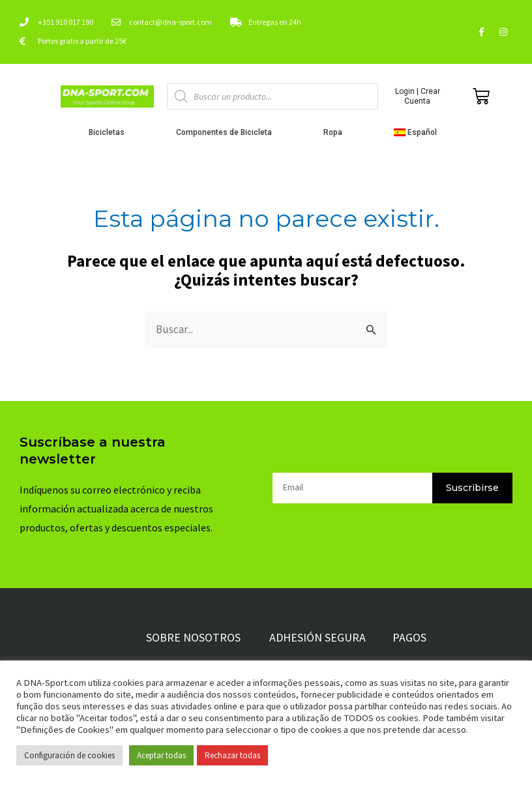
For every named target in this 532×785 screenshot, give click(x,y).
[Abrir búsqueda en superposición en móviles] (273, 96)
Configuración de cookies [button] (69, 755)
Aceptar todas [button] (161, 755)
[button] (419, 132)
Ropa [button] (336, 132)
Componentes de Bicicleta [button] (227, 132)
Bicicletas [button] (110, 132)
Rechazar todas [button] (232, 755)
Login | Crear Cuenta (418, 96)
